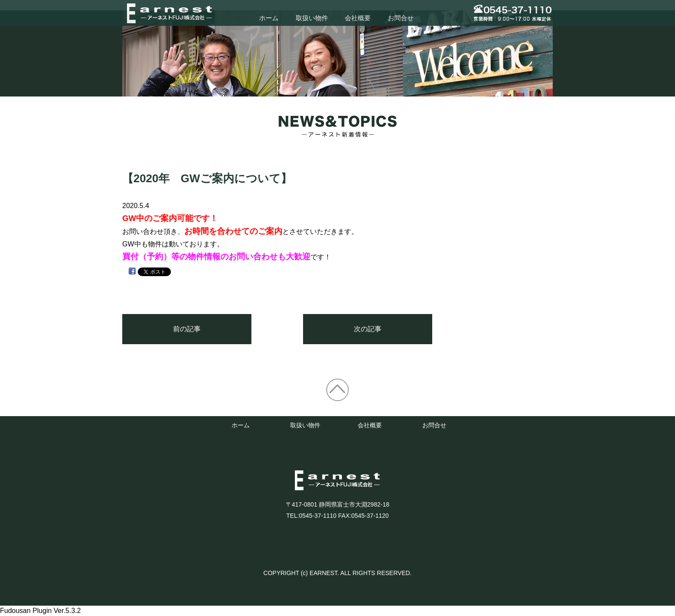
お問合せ (401, 18)
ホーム (269, 18)
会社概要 (358, 18)
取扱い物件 (312, 18)
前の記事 (187, 329)
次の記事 (368, 329)
